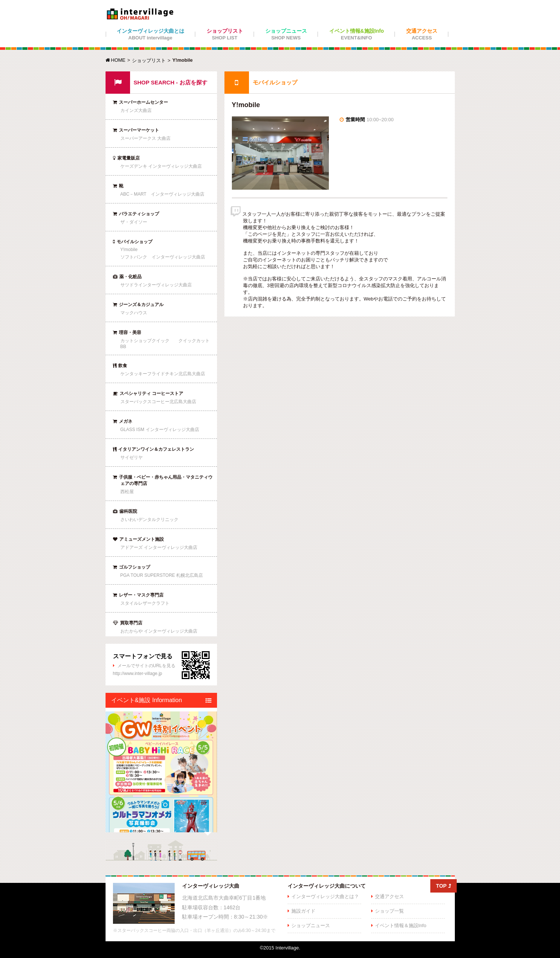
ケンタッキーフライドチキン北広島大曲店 (163, 374)
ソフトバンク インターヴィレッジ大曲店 (163, 257)
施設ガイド (303, 911)
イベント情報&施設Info (357, 34)
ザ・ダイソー (134, 222)
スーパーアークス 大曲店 (145, 138)
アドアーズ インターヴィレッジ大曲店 (159, 547)
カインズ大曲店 (136, 110)
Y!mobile (129, 250)
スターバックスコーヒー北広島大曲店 (158, 402)
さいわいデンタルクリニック (149, 520)
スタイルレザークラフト (145, 603)
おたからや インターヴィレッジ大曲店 (159, 631)
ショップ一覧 (389, 911)
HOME (116, 60)
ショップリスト (225, 34)
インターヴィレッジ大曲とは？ (325, 896)
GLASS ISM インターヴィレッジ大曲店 (160, 430)
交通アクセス (422, 34)
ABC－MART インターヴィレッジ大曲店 (162, 194)
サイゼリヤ (132, 457)
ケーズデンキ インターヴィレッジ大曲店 (161, 166)
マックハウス (134, 313)
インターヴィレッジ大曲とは (150, 34)
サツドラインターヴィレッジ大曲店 (156, 285)
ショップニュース (286, 34)
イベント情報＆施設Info (401, 925)
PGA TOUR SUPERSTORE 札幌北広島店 (162, 575)
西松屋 (127, 492)
